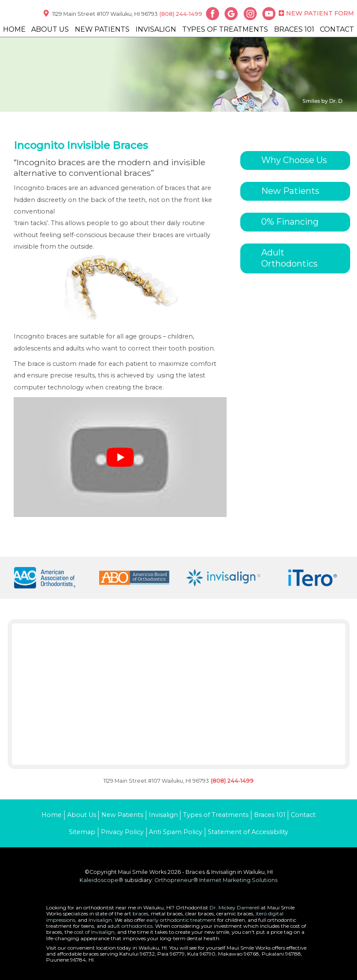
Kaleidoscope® (101, 880)
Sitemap (82, 832)
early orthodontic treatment (181, 920)
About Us (50, 29)
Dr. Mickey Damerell (235, 907)
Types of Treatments (225, 29)
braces (140, 913)
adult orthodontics (130, 926)
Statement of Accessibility (248, 832)
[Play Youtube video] (120, 457)
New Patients (102, 29)
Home (14, 29)
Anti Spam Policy (176, 832)
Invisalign (156, 29)
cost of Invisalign (94, 932)
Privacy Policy (122, 832)
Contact (337, 29)
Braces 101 (294, 29)
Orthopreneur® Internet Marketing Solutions (216, 880)
